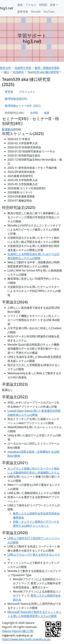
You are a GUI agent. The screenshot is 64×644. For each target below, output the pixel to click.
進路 (47, 113)
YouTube (49, 12)
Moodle (36, 12)
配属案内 (8, 129)
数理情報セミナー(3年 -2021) (23, 106)
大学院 (34, 113)
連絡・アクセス (27, 5)
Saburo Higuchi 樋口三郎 (18, 631)
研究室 (9, 92)
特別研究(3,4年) (15, 113)
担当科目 (18, 72)
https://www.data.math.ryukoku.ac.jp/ (26, 639)
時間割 (43, 5)
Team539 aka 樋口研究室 (43, 72)
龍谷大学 (5, 68)
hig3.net (7, 8)
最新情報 (23, 12)
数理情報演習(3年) (16, 99)
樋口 (6, 72)
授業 (53, 5)
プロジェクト (27, 92)
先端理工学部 (23, 68)
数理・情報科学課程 (47, 68)
